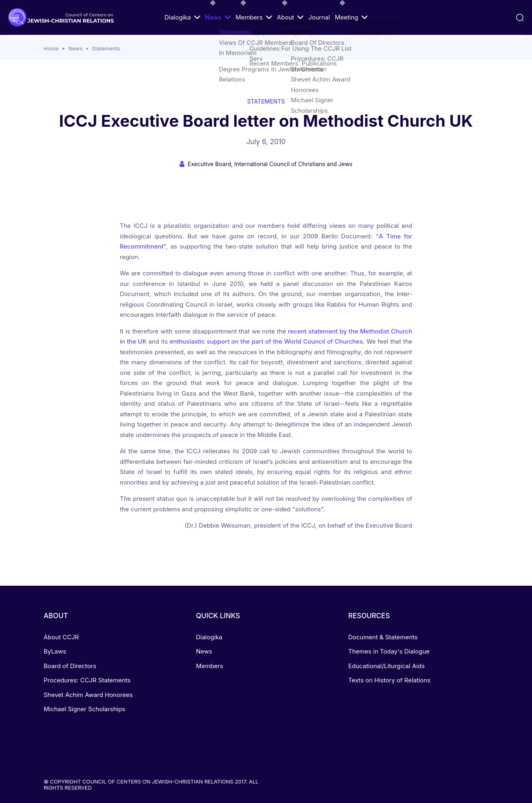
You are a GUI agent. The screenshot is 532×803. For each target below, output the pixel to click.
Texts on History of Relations (389, 680)
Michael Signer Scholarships (85, 709)
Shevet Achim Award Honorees (88, 695)
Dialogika (182, 17)
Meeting (351, 17)
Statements (106, 48)
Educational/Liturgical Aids (386, 666)
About (290, 17)
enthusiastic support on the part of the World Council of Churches (266, 341)
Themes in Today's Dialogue (389, 651)
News (218, 17)
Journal (319, 17)
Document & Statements (383, 637)
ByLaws (55, 651)
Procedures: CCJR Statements (87, 680)
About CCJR (62, 637)
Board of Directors (70, 666)
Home (51, 48)
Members (254, 17)
